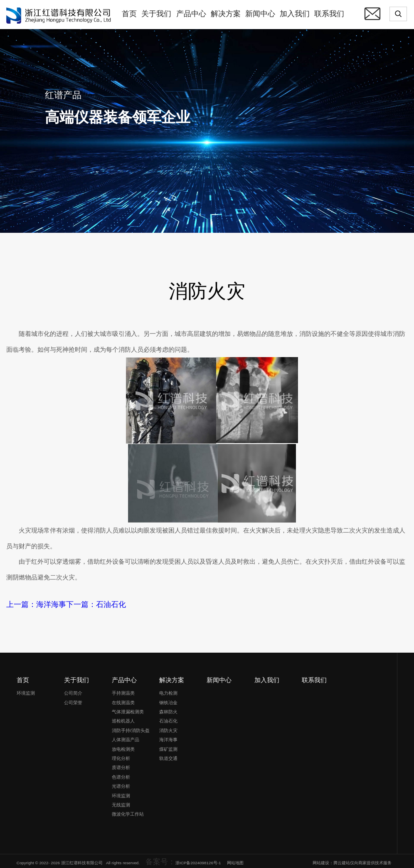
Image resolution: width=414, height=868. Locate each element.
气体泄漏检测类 (128, 708)
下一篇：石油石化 (66, 603)
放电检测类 (123, 745)
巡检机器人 (123, 718)
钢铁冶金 (168, 699)
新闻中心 (219, 677)
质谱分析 (121, 764)
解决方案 (172, 677)
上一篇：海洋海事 (26, 603)
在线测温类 (123, 699)
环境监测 (26, 690)
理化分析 (121, 755)
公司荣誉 (73, 699)
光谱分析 (121, 783)
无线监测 (121, 801)
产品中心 (124, 677)
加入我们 (267, 677)
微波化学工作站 (128, 811)
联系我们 (314, 677)
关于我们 (76, 677)
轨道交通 (168, 755)
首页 (23, 677)
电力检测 (168, 690)
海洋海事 (168, 736)
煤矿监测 (168, 745)
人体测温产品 (126, 736)
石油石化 (168, 718)
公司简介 (73, 690)
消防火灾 (168, 727)
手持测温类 (123, 690)
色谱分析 (121, 773)
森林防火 (168, 708)
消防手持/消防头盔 (131, 727)
